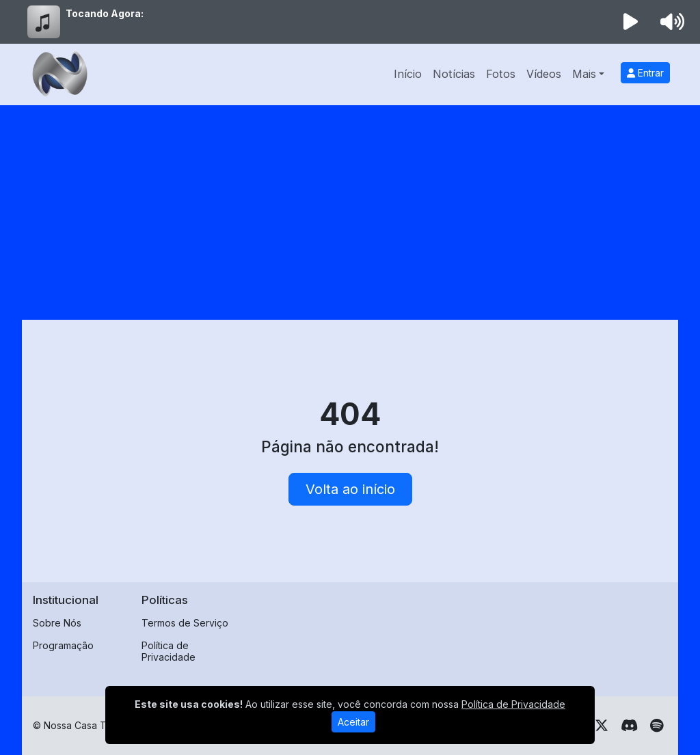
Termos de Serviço (185, 623)
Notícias (454, 74)
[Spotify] (657, 726)
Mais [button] (584, 74)
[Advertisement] (350, 208)
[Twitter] (602, 726)
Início (408, 74)
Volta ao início (350, 489)
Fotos (501, 74)
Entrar (645, 73)
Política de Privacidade (169, 651)
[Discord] (629, 726)
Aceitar (353, 722)
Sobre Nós (57, 623)
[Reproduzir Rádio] (631, 22)
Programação (63, 645)
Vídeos (544, 74)
